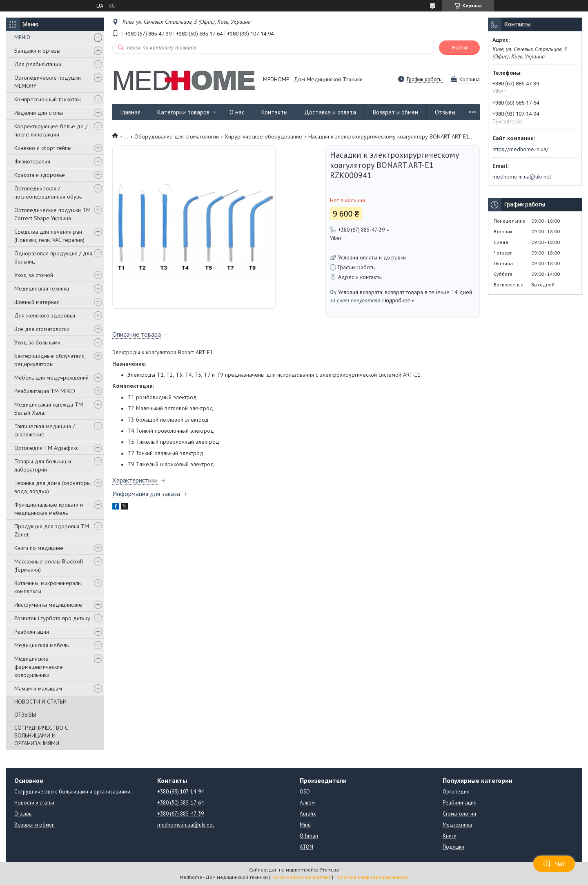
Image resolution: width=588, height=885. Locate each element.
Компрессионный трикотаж (48, 99)
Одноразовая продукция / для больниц (53, 257)
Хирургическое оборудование (263, 136)
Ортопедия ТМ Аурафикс (46, 448)
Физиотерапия (32, 161)
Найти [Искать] (459, 48)
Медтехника (457, 825)
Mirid (305, 825)
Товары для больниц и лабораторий (43, 465)
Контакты (274, 112)
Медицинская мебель (41, 645)
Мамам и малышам (38, 688)
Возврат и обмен (395, 112)
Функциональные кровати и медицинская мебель (49, 509)
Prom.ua (330, 870)
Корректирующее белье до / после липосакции (51, 130)
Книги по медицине (39, 548)
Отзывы (445, 112)
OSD (305, 792)
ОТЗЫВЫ (25, 715)
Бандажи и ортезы (37, 51)
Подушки (453, 847)
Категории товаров (183, 112)
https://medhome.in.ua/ (520, 149)
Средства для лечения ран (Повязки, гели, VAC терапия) (49, 236)
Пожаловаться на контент (301, 877)
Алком (307, 803)
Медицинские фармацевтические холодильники (39, 667)
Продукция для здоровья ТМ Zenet (52, 530)
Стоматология (459, 814)
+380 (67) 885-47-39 (180, 814)
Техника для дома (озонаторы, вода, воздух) (53, 487)
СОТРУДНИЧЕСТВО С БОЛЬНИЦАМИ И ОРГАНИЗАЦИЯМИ (41, 735)
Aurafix (308, 814)
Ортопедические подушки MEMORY (48, 82)
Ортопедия (456, 792)
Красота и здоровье (40, 175)
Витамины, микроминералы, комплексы (48, 587)
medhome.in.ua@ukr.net (522, 177)
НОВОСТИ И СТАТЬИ (40, 702)
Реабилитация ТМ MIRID (45, 391)
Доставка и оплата (330, 112)
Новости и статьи (34, 803)
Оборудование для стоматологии (177, 136)
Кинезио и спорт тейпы (43, 148)
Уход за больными (37, 342)
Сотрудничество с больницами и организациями (72, 792)
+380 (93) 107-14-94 (180, 792)
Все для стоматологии (42, 329)
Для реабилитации (38, 64)
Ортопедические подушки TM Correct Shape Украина (52, 214)
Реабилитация (32, 632)
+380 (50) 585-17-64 (180, 803)
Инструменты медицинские (48, 605)
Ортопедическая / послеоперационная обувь (48, 192)
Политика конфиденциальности (371, 877)
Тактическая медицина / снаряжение (45, 430)
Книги (450, 836)
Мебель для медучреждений (51, 378)
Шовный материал (37, 302)
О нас (237, 112)
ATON (306, 847)
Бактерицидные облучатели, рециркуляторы (50, 360)
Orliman (309, 836)
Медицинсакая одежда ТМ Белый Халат (49, 409)
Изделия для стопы (39, 113)
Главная (130, 112)
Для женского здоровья (45, 315)
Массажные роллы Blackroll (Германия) (49, 565)
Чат (554, 864)
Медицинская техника (42, 288)
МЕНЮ (22, 37)
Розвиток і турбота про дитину (52, 618)
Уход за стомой (34, 275)
